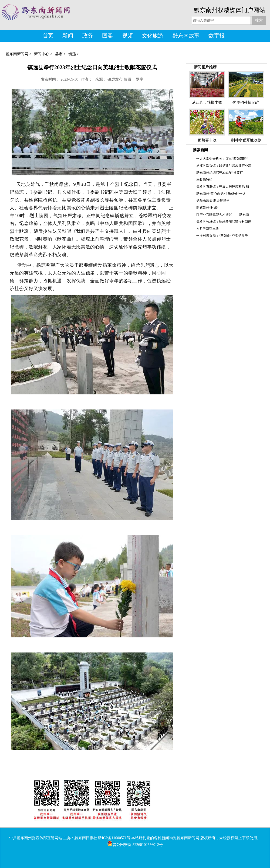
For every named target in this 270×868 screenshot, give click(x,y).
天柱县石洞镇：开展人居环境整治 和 (223, 187)
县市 (59, 54)
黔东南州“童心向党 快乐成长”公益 (221, 194)
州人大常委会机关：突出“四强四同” (222, 159)
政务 (88, 36)
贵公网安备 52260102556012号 (135, 845)
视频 (127, 36)
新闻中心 (42, 54)
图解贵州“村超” (207, 208)
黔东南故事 (186, 36)
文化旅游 (153, 36)
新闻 (68, 36)
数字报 (217, 36)
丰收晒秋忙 (204, 180)
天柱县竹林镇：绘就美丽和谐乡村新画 (224, 222)
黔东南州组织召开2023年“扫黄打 (220, 173)
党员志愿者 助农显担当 (213, 201)
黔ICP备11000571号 (114, 838)
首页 (48, 36)
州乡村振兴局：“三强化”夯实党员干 (222, 236)
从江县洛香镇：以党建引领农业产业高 (224, 166)
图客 (107, 36)
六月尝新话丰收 (208, 229)
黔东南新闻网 (17, 54)
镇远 (72, 54)
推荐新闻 (200, 150)
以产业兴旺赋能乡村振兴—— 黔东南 (223, 215)
